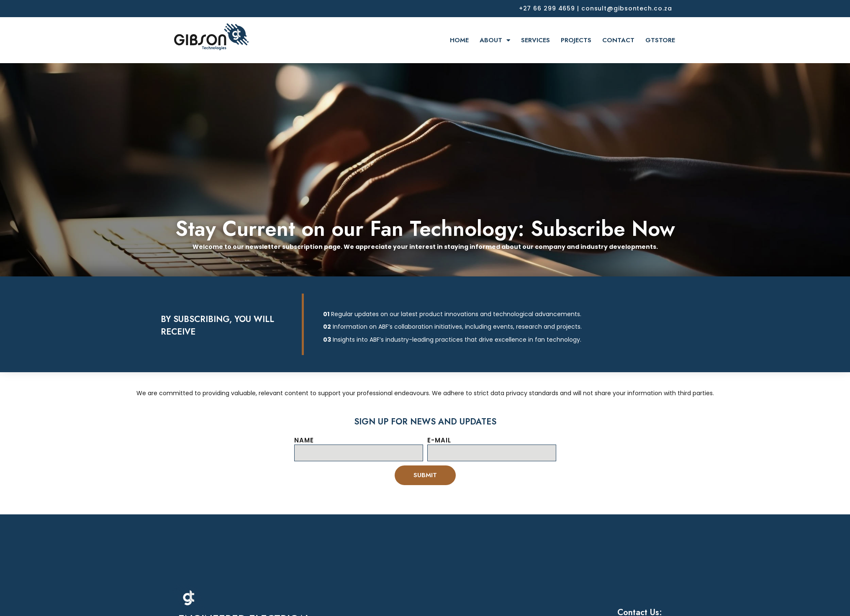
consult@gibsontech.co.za (627, 8)
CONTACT (618, 40)
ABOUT (495, 40)
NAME (304, 440)
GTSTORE (660, 40)
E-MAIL (439, 440)
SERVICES (535, 40)
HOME (459, 40)
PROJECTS (576, 40)
